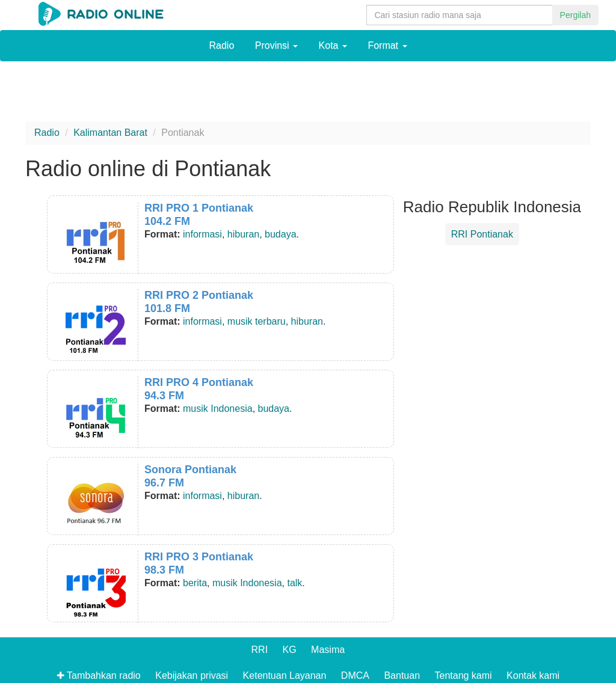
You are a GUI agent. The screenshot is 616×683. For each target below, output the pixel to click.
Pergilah (575, 15)
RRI (260, 650)
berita (195, 583)
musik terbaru (257, 321)
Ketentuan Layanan (285, 675)
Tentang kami (463, 675)
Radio (221, 45)
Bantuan (402, 675)
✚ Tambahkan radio (99, 675)
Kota (333, 45)
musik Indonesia (218, 409)
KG (290, 650)
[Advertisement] (308, 94)
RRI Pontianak (482, 234)
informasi (202, 234)
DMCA (355, 675)
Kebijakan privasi (192, 675)
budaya (281, 234)
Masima (328, 650)
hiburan (243, 234)
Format (387, 45)
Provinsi (276, 45)
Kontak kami (533, 675)
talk (294, 583)
